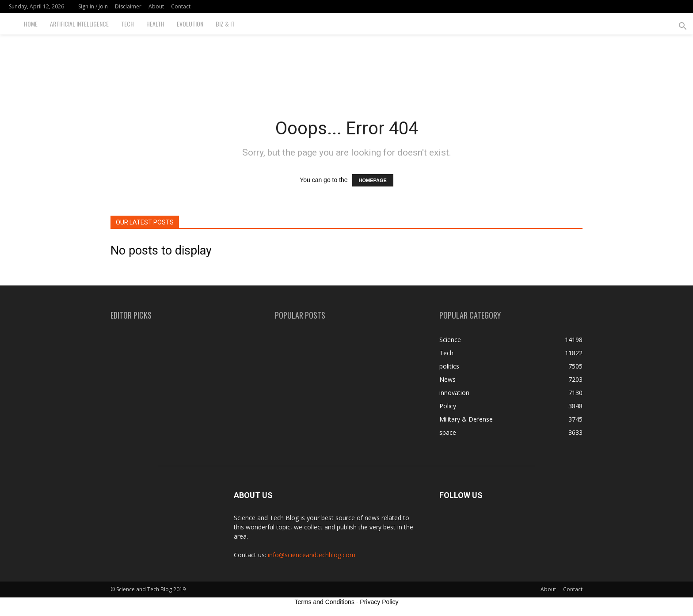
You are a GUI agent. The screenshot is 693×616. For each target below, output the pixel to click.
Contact (181, 6)
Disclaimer (128, 6)
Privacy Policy (379, 602)
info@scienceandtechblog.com (312, 555)
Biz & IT (225, 24)
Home (31, 24)
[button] (682, 27)
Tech (128, 24)
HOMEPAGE (373, 180)
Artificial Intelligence (79, 24)
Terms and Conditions (325, 602)
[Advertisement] (346, 65)
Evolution (190, 24)
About (156, 6)
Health (155, 24)
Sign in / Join (93, 6)
